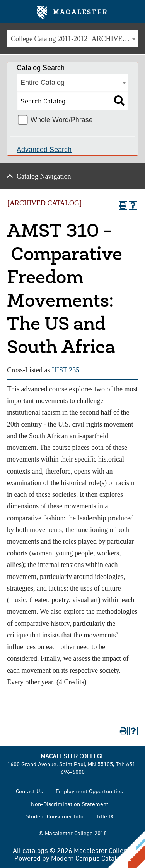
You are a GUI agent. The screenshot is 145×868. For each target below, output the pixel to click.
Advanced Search (44, 150)
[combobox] (72, 39)
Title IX (105, 816)
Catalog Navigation (44, 176)
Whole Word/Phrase (62, 120)
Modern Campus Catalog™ (90, 858)
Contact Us (29, 791)
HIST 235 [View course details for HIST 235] (66, 370)
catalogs (35, 850)
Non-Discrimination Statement (70, 804)
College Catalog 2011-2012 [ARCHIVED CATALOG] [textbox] (74, 39)
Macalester (72, 13)
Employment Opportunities (89, 791)
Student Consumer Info (55, 816)
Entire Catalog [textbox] (43, 83)
